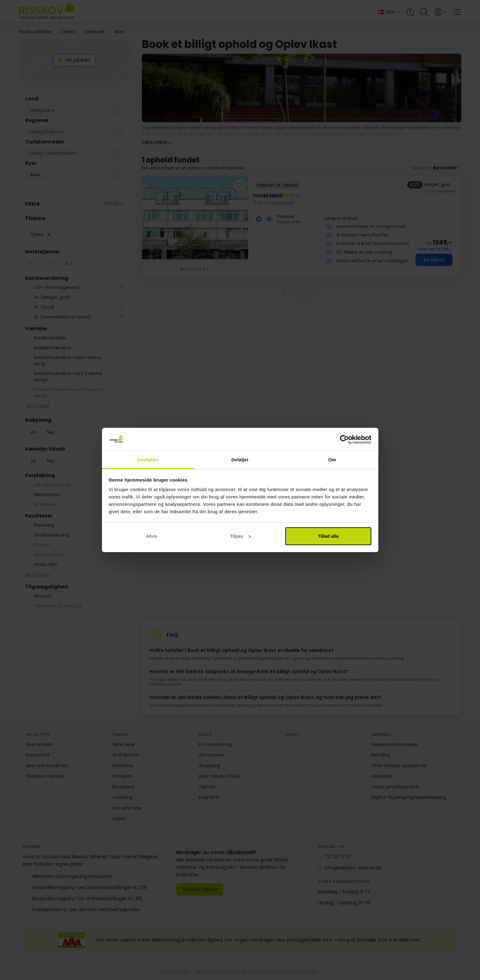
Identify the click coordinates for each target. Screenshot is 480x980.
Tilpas (240, 536)
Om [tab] (332, 460)
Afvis (152, 536)
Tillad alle (328, 536)
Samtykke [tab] (148, 460)
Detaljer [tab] (240, 460)
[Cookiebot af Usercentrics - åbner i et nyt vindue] (344, 439)
